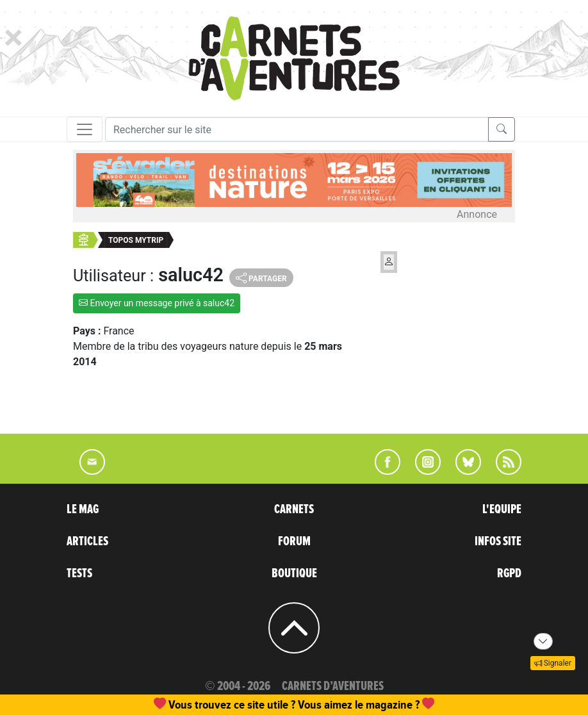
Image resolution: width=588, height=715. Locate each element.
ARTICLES (87, 541)
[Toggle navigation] (85, 129)
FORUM (294, 541)
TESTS (79, 573)
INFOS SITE (498, 541)
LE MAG (83, 509)
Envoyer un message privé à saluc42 (157, 303)
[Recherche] (297, 129)
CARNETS (294, 509)
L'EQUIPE (502, 509)
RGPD (509, 573)
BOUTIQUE (294, 573)
